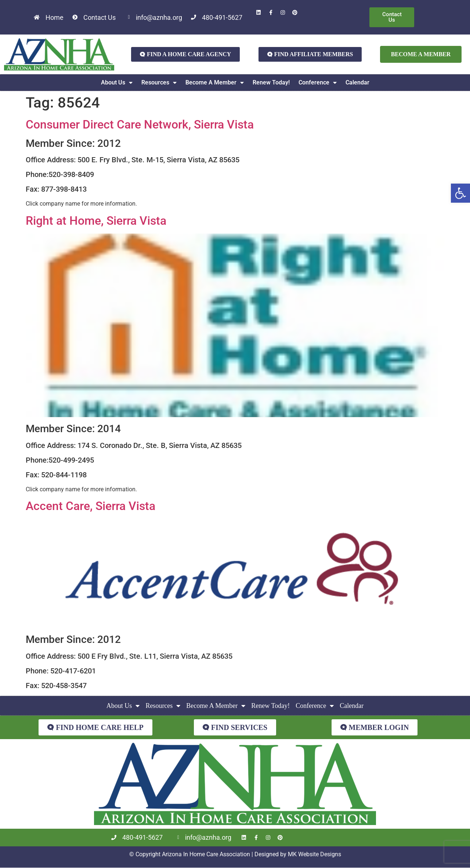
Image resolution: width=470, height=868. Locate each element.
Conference (318, 83)
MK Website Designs (314, 854)
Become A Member (215, 83)
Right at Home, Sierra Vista (96, 221)
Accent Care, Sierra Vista (91, 506)
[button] (460, 193)
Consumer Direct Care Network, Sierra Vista (140, 124)
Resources (159, 83)
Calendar (357, 82)
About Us (117, 83)
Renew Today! (271, 82)
